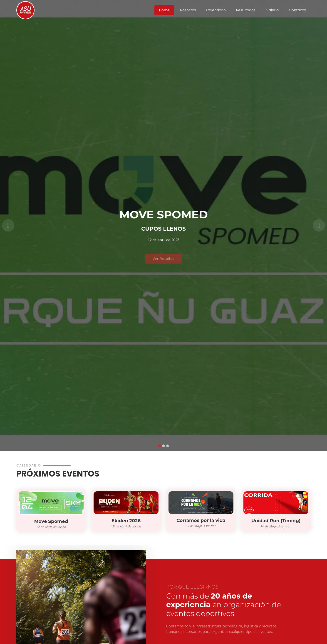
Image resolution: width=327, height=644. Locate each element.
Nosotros (188, 10)
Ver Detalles (163, 262)
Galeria (272, 10)
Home (164, 10)
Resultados (246, 10)
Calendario (216, 10)
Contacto (297, 10)
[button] (8, 225)
